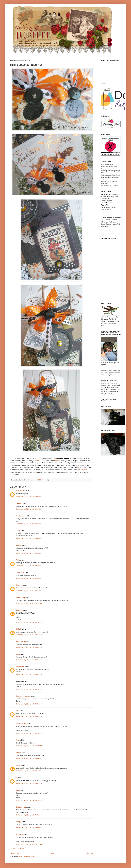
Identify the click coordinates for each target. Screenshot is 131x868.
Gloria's (38, 461)
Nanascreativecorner (23, 696)
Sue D (18, 711)
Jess (17, 740)
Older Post (89, 853)
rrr (78, 472)
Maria (18, 654)
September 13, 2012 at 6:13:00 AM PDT (29, 553)
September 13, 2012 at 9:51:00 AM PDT (29, 591)
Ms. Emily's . (84, 470)
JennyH (18, 822)
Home (52, 853)
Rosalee (19, 545)
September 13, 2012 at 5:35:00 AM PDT (29, 509)
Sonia (18, 790)
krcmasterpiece (21, 723)
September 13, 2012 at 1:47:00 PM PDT (29, 622)
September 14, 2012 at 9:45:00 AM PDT (29, 771)
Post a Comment (19, 849)
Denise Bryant (21, 667)
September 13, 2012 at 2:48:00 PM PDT (29, 647)
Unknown (19, 585)
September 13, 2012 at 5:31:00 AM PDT (29, 497)
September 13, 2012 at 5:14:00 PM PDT (29, 660)
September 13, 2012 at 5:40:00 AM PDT (29, 524)
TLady (18, 531)
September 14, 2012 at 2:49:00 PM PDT (29, 800)
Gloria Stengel (21, 598)
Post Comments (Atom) (27, 857)
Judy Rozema (21, 491)
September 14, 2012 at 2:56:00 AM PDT (29, 758)
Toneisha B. (20, 573)
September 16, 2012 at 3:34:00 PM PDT (29, 815)
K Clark (18, 629)
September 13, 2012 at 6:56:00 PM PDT (29, 716)
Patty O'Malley (21, 642)
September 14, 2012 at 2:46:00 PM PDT (29, 784)
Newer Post (15, 853)
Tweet (103, 84)
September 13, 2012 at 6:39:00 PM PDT (29, 704)
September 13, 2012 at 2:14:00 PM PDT (29, 635)
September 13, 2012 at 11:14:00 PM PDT (30, 746)
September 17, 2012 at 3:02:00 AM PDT (29, 827)
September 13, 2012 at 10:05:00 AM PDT (29, 603)
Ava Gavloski (20, 516)
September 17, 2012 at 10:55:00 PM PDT (30, 844)
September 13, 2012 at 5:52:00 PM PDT (29, 689)
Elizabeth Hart (21, 807)
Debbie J (19, 753)
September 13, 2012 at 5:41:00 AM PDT (29, 539)
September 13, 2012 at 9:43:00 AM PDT (29, 578)
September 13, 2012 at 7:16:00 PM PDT (29, 733)
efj (17, 778)
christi (18, 765)
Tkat (17, 560)
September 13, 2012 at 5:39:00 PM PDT (29, 675)
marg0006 (19, 834)
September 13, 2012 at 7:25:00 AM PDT (29, 566)
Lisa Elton (19, 503)
